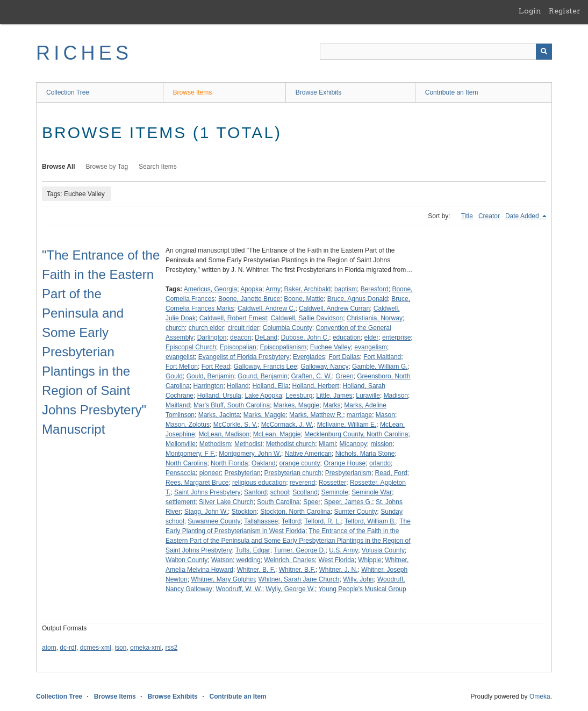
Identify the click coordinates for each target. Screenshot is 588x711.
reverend (302, 483)
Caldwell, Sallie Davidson (307, 318)
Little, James (334, 396)
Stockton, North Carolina (295, 512)
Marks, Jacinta (219, 415)
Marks (332, 405)
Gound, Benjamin (263, 376)
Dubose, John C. (305, 337)
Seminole (335, 492)
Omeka (540, 696)
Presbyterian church (293, 473)
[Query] (436, 52)
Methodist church (291, 444)
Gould (174, 376)
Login (530, 11)
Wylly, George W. (290, 589)
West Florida (336, 560)
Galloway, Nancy (324, 367)
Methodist (248, 444)
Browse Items (193, 92)
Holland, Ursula (219, 396)
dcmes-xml (96, 648)
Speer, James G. (348, 502)
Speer (312, 502)
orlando (380, 463)
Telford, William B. (370, 521)
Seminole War (372, 492)
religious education (259, 483)
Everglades (309, 357)
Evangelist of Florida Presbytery (244, 357)
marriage (359, 415)
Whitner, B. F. (256, 570)
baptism (346, 289)
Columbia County (288, 328)
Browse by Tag (107, 167)
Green (344, 376)
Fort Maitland (382, 357)
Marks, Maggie (265, 415)
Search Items (158, 167)
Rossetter (332, 483)
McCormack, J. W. (287, 425)
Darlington (212, 337)
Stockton (244, 512)
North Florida (229, 463)
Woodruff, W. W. (239, 589)
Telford (291, 521)
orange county (299, 463)
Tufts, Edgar (253, 550)
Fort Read (216, 367)
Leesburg (299, 396)
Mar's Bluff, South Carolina (232, 405)
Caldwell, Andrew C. (266, 308)
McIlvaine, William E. (347, 425)
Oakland (264, 463)
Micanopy (353, 444)
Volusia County (383, 550)
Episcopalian (238, 347)
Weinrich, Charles (289, 560)
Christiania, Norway (375, 318)
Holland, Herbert (316, 386)
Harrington (208, 386)
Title (467, 216)
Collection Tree (68, 92)
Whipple (370, 560)
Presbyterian (242, 473)
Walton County (187, 560)
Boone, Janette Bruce (249, 299)
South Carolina (278, 502)
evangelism (371, 347)
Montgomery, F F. (190, 454)
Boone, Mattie (304, 299)
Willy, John (358, 579)
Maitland (178, 405)
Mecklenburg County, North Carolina (356, 434)
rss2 (171, 648)
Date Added (523, 216)
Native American (308, 454)
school (280, 492)
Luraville (368, 396)
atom (49, 648)
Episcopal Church (191, 347)
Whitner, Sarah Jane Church (299, 579)
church (175, 328)
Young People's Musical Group (362, 589)
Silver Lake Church (226, 502)
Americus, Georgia (210, 289)
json (120, 648)
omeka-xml (146, 648)
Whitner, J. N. (338, 570)
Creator (489, 216)
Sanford (255, 492)
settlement (180, 502)
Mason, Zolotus (188, 425)
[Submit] (544, 52)
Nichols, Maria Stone (365, 454)
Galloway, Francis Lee (266, 367)
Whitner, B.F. (297, 570)
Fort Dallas (345, 357)
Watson (222, 560)
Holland (238, 386)
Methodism (215, 444)
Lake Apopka (263, 396)
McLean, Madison (224, 434)
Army (273, 289)
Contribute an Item (452, 92)
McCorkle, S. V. (235, 425)
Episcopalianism (283, 347)
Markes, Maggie (296, 405)
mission (382, 444)
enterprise (396, 337)
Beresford (375, 289)
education (347, 337)
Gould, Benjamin (210, 376)
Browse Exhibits (318, 92)
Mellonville (181, 444)
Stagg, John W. (206, 512)
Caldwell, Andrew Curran (334, 308)
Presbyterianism (348, 473)
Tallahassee (261, 521)
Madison (396, 396)
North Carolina (186, 463)
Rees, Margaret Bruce (197, 483)
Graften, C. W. (312, 376)
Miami (327, 444)
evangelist (180, 357)
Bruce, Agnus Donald (358, 299)
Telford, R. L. (322, 521)
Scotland (305, 492)
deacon (241, 337)
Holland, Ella (270, 386)
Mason (385, 415)
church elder (206, 328)
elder (372, 337)
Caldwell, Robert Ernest (233, 318)
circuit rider (243, 328)
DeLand (266, 337)
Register (565, 11)
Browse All (59, 167)
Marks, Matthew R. (316, 415)
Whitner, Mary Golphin (223, 579)
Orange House (345, 463)
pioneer (210, 473)
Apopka (251, 289)
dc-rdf (68, 648)
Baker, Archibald (308, 289)
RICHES (84, 53)
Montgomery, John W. (250, 454)
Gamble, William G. (380, 367)
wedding (249, 560)
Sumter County (356, 512)
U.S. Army (343, 550)
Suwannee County (214, 521)
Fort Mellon (182, 367)
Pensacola (181, 473)
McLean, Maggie (277, 434)
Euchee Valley (331, 347)
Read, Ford (391, 473)
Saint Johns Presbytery (207, 492)
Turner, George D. (299, 550)
